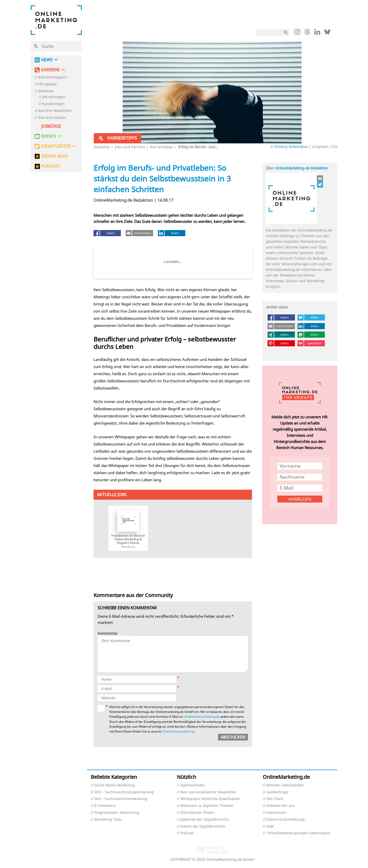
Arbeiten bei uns (281, 806)
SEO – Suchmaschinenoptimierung (124, 792)
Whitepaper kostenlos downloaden (210, 799)
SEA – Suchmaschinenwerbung (121, 799)
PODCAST (50, 166)
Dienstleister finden (197, 813)
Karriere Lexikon (52, 118)
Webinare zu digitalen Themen (207, 806)
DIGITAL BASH (55, 156)
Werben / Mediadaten (285, 785)
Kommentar (108, 633)
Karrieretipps (162, 147)
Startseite (102, 147)
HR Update (48, 84)
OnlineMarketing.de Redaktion (302, 168)
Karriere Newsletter (55, 111)
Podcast (187, 833)
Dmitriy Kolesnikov (291, 146)
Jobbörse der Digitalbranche (205, 820)
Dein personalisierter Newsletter (208, 792)
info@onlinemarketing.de (202, 717)
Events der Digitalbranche (203, 826)
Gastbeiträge (277, 792)
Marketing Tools (108, 820)
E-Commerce (105, 806)
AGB (270, 826)
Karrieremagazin (53, 77)
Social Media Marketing (114, 785)
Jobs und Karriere (130, 147)
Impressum (276, 813)
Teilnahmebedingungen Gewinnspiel (298, 833)
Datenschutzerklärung (179, 731)
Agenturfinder (193, 785)
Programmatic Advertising (117, 813)
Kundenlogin (53, 104)
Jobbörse (46, 91)
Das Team (275, 799)
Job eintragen (54, 97)
